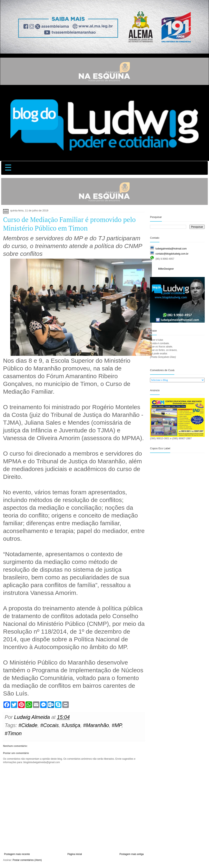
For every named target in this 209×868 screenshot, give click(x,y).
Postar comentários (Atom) (27, 860)
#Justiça (71, 725)
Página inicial (75, 854)
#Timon (13, 733)
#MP (117, 725)
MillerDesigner (166, 269)
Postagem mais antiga (132, 854)
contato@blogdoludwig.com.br (172, 254)
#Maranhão (96, 725)
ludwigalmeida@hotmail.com (171, 249)
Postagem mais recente (17, 854)
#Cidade (28, 725)
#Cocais (49, 725)
